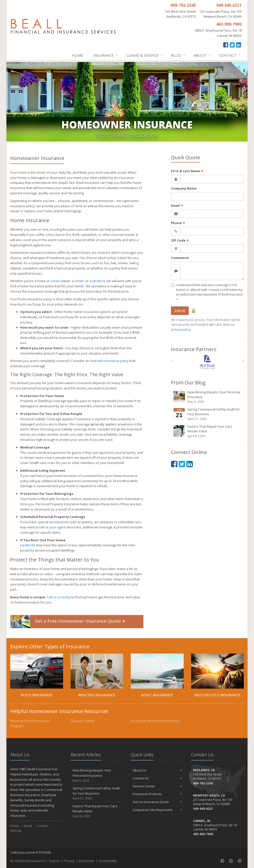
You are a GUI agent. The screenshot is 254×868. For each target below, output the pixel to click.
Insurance (106, 55)
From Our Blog (188, 383)
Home (78, 55)
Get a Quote (68, 622)
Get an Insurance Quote (157, 802)
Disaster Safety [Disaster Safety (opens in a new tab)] (83, 721)
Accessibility (108, 861)
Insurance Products (157, 794)
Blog (178, 55)
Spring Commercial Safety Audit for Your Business (208, 414)
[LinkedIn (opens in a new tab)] (239, 45)
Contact (230, 55)
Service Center (157, 786)
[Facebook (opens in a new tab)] (226, 45)
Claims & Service (145, 55)
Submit (180, 311)
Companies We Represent (157, 810)
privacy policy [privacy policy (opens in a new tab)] (181, 330)
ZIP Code (180, 240)
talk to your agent (52, 527)
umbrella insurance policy (109, 361)
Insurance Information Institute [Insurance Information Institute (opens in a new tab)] (155, 721)
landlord (99, 281)
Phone (178, 223)
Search (54, 861)
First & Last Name (187, 171)
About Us (157, 770)
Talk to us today (59, 597)
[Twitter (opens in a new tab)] (232, 45)
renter (79, 281)
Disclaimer (87, 861)
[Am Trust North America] (207, 362)
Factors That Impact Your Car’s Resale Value (208, 431)
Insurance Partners (194, 349)
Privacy (69, 861)
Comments (180, 258)
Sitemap (16, 831)
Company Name (184, 188)
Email (177, 205)
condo (55, 281)
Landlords (28, 545)
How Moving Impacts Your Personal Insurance (208, 397)
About (202, 55)
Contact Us (157, 778)
